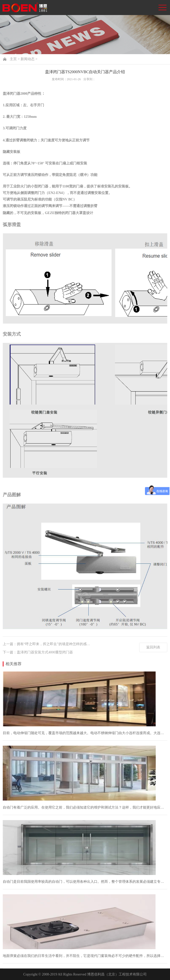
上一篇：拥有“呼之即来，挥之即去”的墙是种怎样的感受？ (48, 644)
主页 (13, 59)
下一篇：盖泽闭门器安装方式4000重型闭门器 (38, 652)
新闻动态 (28, 59)
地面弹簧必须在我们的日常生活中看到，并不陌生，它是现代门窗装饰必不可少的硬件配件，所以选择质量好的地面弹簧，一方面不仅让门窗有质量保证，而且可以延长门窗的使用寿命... (85, 956)
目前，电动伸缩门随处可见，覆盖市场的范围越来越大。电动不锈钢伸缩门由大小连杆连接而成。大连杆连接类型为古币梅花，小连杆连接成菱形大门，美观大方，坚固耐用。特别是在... (85, 733)
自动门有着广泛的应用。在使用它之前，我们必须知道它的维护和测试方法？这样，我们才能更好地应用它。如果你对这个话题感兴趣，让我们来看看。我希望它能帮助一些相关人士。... (85, 807)
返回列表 (153, 647)
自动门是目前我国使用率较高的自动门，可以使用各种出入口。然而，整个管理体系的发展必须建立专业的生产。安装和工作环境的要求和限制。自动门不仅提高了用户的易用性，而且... (85, 881)
